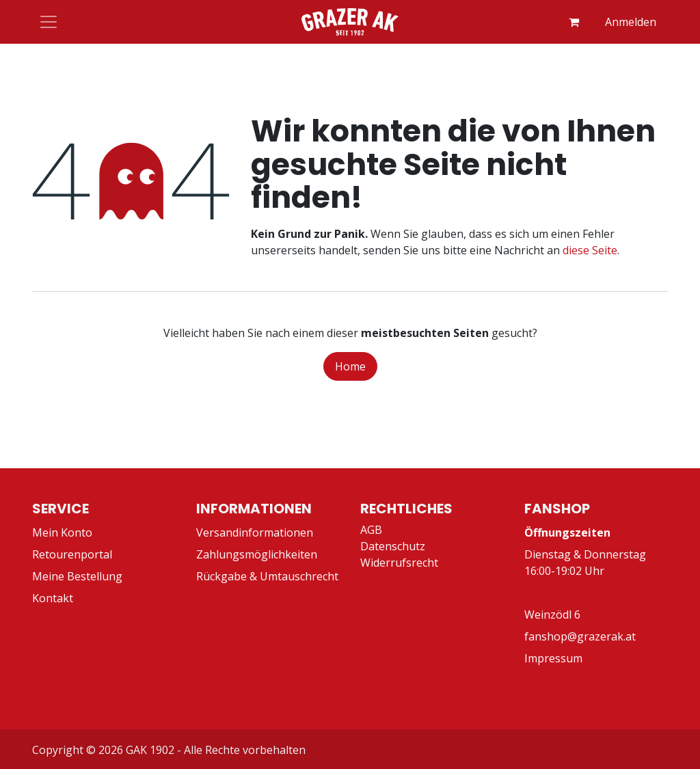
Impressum (553, 658)
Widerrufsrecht (399, 563)
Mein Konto (62, 532)
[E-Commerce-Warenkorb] (574, 22)
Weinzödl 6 (552, 615)
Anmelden (631, 22)
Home (350, 366)
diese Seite (590, 250)
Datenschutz (393, 546)
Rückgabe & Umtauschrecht (267, 576)
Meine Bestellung (77, 576)
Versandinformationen (255, 532)
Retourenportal (72, 554)
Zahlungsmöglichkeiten (257, 554)
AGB (371, 530)
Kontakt (53, 598)
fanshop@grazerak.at (580, 636)
